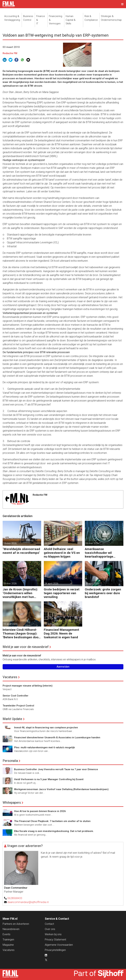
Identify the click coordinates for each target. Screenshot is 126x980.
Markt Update (12, 719)
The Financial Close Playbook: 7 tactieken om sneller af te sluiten (52, 821)
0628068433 (15, 898)
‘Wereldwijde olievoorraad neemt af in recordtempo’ (21, 551)
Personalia (10, 761)
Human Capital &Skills (71, 20)
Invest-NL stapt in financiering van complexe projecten (46, 728)
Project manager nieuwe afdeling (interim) (28, 686)
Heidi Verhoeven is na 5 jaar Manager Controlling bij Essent (49, 779)
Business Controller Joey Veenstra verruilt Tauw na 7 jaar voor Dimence (56, 769)
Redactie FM (10, 53)
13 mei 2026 (10, 543)
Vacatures (10, 677)
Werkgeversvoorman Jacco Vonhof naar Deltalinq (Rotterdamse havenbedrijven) (61, 789)
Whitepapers (12, 803)
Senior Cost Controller (16, 696)
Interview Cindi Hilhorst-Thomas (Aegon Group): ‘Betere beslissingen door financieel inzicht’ (21, 633)
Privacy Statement (55, 940)
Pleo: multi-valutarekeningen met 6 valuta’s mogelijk (44, 747)
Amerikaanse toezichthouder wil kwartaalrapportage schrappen (99, 553)
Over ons (50, 929)
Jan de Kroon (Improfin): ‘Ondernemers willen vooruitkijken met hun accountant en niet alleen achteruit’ (21, 593)
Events (6, 934)
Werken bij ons (53, 934)
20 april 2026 (92, 584)
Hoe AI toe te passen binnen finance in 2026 (40, 811)
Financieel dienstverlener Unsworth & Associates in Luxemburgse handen (57, 737)
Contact (49, 924)
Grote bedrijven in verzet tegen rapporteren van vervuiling (62, 593)
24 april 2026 (51, 584)
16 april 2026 (10, 624)
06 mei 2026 (51, 543)
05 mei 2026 (10, 584)
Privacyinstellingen (55, 950)
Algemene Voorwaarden (59, 945)
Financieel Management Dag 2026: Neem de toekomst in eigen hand (61, 633)
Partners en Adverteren (16, 924)
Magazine (8, 945)
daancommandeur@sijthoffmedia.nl (28, 902)
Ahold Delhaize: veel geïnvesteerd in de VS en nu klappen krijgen (62, 553)
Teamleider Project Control (18, 706)
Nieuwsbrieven (11, 929)
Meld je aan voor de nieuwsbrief (26, 647)
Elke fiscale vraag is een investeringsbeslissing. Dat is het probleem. (54, 831)
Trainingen (8, 940)
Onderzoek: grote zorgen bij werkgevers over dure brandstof (103, 593)
